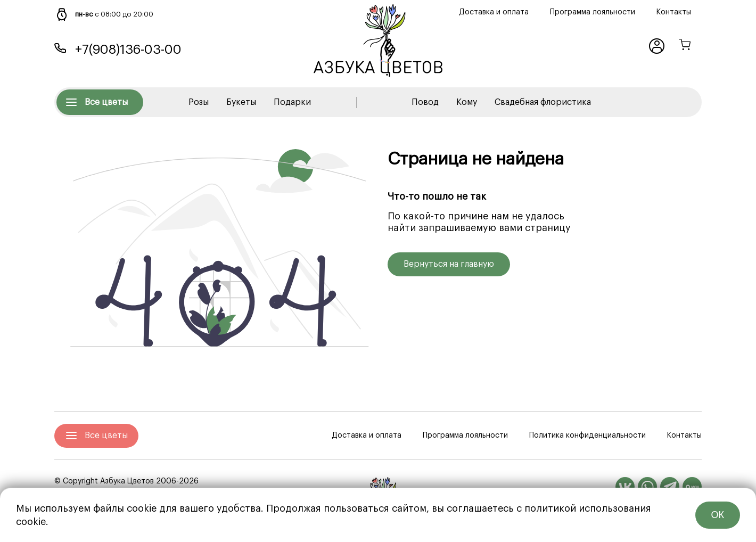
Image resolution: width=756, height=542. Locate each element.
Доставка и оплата (494, 12)
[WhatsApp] (647, 487)
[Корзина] (685, 46)
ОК (718, 515)
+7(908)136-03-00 (128, 50)
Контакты (674, 12)
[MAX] (692, 487)
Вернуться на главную (449, 264)
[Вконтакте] (625, 487)
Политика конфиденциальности (587, 436)
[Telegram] (670, 487)
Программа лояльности (593, 12)
